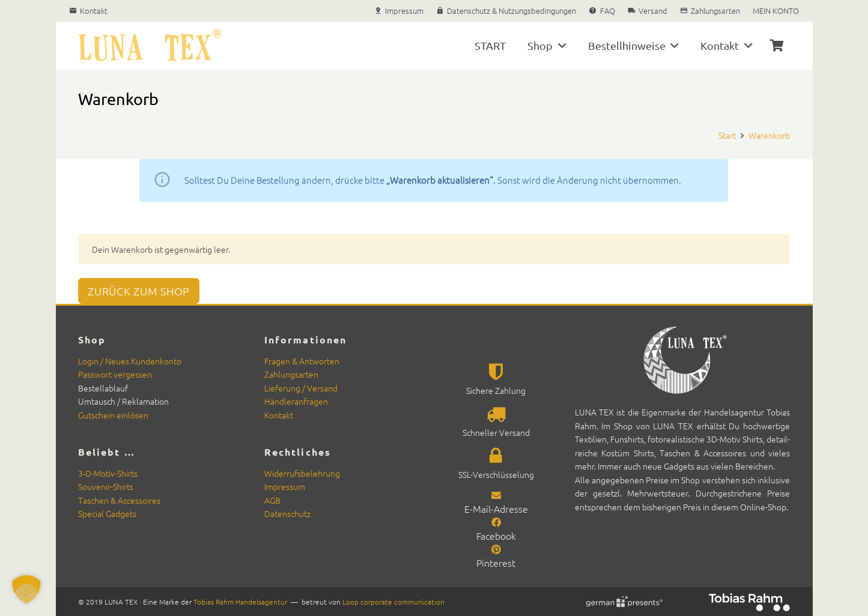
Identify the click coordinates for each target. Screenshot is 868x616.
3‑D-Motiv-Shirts (108, 473)
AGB (272, 500)
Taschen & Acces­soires (119, 500)
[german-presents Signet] (623, 602)
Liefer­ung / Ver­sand (301, 388)
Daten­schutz (287, 513)
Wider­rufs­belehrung (302, 473)
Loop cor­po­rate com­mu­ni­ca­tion (393, 602)
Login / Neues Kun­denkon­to (130, 361)
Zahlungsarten (291, 374)
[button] (560, 46)
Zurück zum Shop (139, 291)
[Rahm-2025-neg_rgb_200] (749, 602)
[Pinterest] (496, 549)
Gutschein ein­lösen (113, 415)
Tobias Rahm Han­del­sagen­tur (240, 602)
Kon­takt (279, 415)
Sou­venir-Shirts (106, 486)
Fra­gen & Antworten (302, 361)
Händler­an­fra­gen (296, 401)
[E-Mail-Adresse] (496, 495)
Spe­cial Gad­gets (107, 513)
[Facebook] (496, 522)
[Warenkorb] (777, 46)
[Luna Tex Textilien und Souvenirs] (150, 46)
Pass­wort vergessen (115, 374)
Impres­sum (285, 486)
